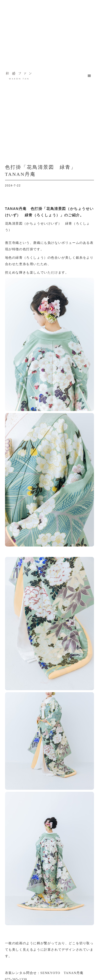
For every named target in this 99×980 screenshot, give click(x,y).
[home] (18, 76)
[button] (90, 76)
